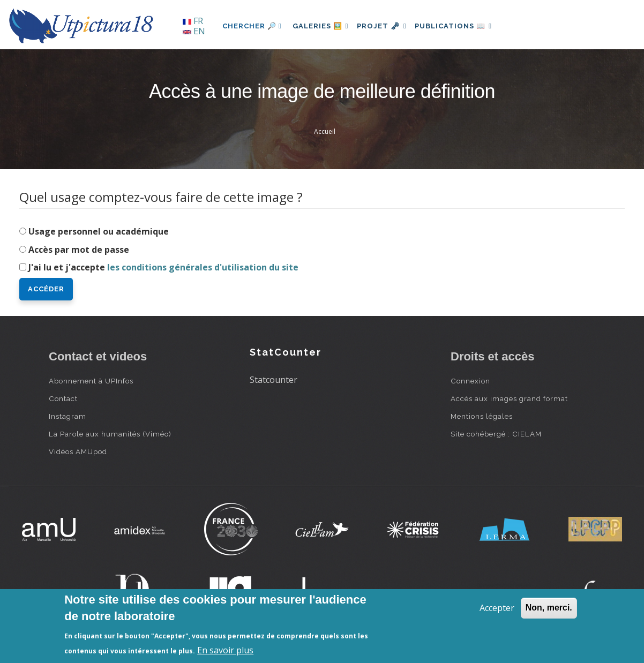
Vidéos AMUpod (78, 451)
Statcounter (274, 380)
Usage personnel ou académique (99, 231)
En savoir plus (225, 650)
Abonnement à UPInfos (91, 381)
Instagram (68, 416)
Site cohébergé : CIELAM (496, 434)
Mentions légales (482, 416)
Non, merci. (549, 608)
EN (194, 31)
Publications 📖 (465, 26)
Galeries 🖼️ (323, 26)
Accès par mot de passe (79, 250)
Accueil (325, 131)
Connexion (470, 381)
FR (193, 21)
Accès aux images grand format (509, 398)
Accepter (497, 608)
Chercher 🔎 (252, 26)
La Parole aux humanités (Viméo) (110, 434)
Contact (63, 398)
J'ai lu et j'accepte (163, 267)
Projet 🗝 (389, 26)
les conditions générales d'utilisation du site (203, 267)
